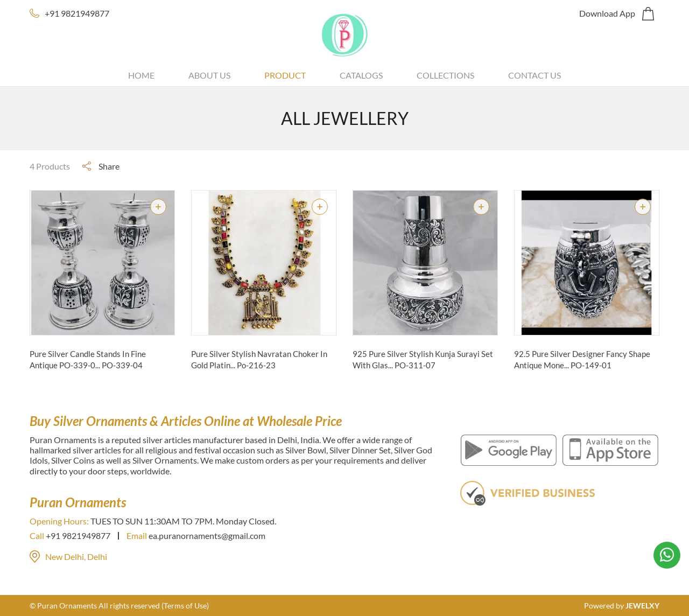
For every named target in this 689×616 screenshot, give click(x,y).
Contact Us (535, 75)
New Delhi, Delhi (68, 556)
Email (137, 535)
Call (37, 535)
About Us (209, 75)
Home (141, 75)
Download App (607, 13)
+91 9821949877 (77, 13)
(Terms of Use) (185, 605)
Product (285, 75)
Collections (445, 75)
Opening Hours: (59, 521)
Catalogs (361, 75)
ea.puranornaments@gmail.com (207, 535)
